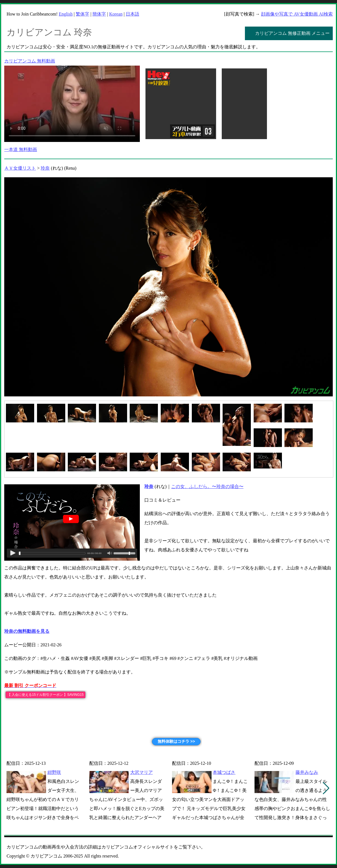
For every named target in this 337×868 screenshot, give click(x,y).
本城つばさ (224, 772)
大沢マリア (142, 772)
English (66, 14)
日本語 (132, 14)
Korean (116, 14)
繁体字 (82, 14)
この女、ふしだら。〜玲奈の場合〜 (207, 486)
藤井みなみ (307, 772)
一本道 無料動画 (21, 149)
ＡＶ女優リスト (20, 168)
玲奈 (45, 168)
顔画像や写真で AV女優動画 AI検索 (297, 14)
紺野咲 (54, 772)
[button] (326, 788)
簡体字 (99, 14)
